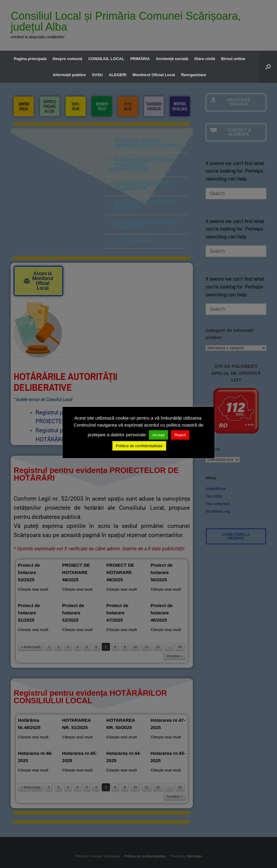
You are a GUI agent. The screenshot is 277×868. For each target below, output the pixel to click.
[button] (268, 67)
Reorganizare (193, 75)
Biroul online (233, 59)
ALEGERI (118, 75)
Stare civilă (205, 59)
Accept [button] (159, 435)
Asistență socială (172, 59)
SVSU (97, 75)
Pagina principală (30, 59)
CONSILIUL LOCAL (106, 59)
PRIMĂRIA (140, 59)
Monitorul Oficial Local (154, 75)
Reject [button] (180, 435)
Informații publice (69, 75)
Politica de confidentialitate (139, 446)
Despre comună (67, 59)
